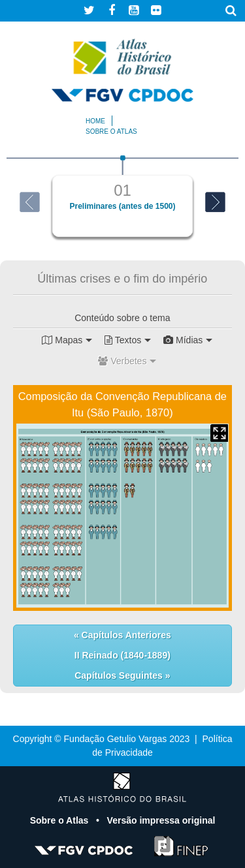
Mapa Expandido (219, 433)
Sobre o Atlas (61, 820)
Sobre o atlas (111, 132)
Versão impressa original (161, 820)
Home (95, 121)
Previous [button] (30, 202)
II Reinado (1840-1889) (122, 655)
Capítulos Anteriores (125, 635)
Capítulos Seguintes (120, 675)
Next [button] (215, 202)
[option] (122, 196)
